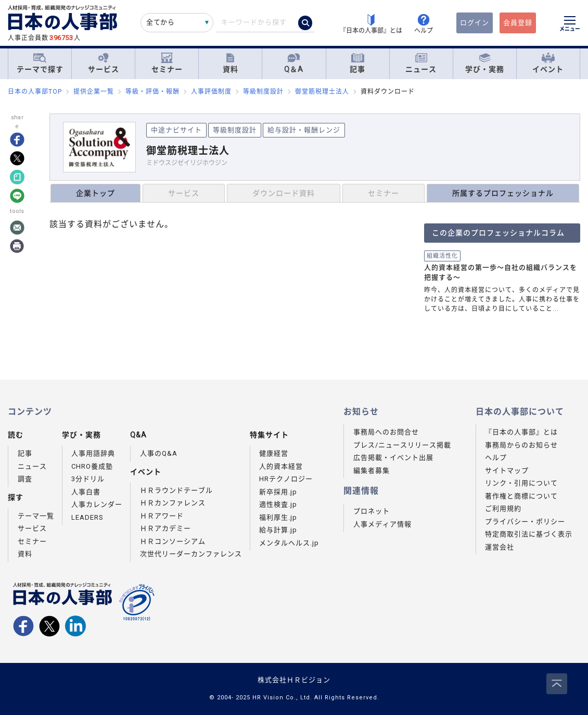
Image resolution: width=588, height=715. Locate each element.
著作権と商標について (521, 496)
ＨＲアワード (162, 516)
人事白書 (86, 492)
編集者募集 (372, 471)
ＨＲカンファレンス (173, 503)
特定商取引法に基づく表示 (529, 534)
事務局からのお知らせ (521, 445)
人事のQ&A (159, 453)
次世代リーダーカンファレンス (191, 554)
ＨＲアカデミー (165, 528)
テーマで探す (40, 63)
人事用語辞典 (93, 453)
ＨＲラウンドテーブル (176, 490)
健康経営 (274, 453)
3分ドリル (88, 479)
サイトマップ (507, 471)
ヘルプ (496, 457)
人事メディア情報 (382, 524)
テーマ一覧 (36, 516)
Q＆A (294, 63)
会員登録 (518, 23)
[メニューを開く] (570, 25)
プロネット (372, 511)
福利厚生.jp (278, 517)
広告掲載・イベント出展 (393, 457)
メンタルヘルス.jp (289, 543)
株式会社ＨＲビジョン (294, 680)
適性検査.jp (278, 504)
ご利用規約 (503, 509)
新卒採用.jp (278, 492)
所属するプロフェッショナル (503, 193)
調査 (25, 479)
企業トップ (95, 193)
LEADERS (87, 517)
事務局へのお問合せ (386, 432)
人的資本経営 (281, 466)
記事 (357, 63)
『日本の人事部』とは (521, 432)
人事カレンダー (97, 504)
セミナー (167, 63)
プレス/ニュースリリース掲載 (402, 445)
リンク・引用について (521, 483)
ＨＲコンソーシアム (173, 541)
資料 (231, 63)
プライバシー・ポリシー (525, 522)
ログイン (475, 23)
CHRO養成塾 (92, 466)
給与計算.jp (278, 530)
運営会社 (500, 547)
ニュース (421, 63)
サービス (104, 63)
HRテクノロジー (286, 479)
